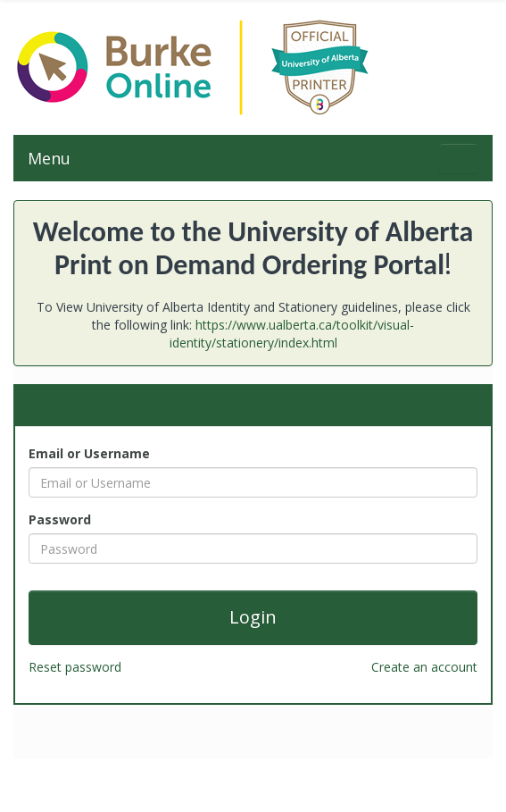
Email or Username (89, 453)
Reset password (75, 667)
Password (60, 519)
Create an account (424, 667)
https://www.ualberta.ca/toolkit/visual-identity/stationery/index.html (292, 334)
